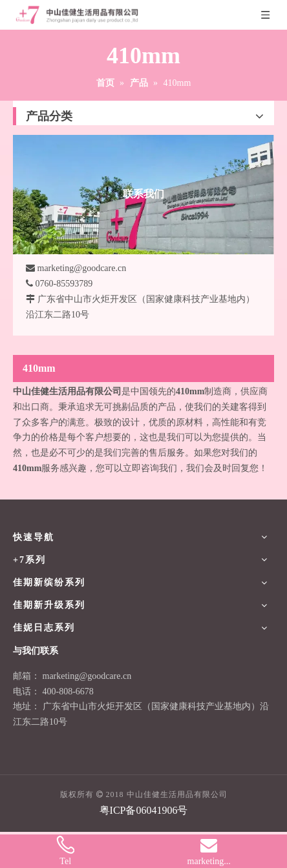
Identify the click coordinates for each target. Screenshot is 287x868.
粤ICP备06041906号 (144, 810)
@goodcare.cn (105, 676)
